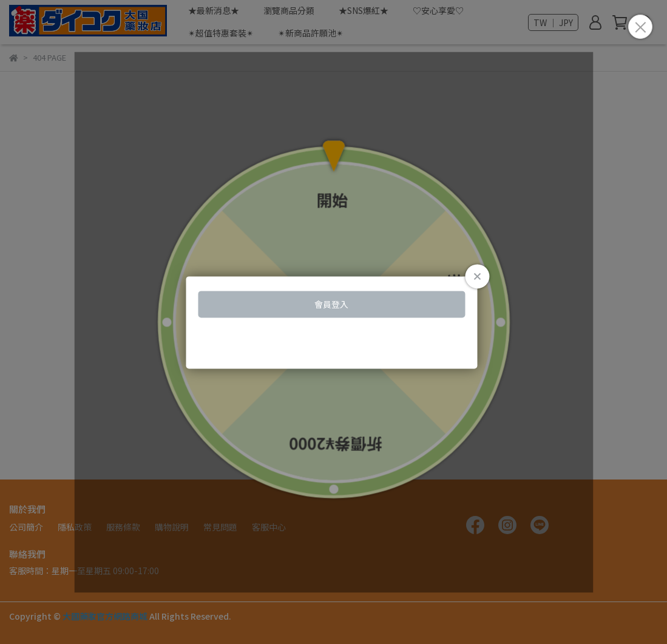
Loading (333, 322)
